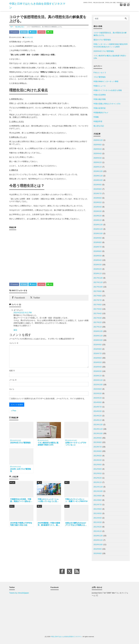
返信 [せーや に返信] (15, 331)
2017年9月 (98, 291)
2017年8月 (98, 296)
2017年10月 (98, 287)
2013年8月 (98, 442)
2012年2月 (98, 478)
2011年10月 (98, 491)
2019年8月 (98, 189)
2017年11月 (98, 282)
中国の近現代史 (100, 108)
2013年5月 (98, 456)
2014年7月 (98, 407)
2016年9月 (98, 345)
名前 (12, 372)
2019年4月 (98, 207)
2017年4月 (98, 313)
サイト (12, 391)
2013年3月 (98, 460)
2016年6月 (98, 358)
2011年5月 (98, 513)
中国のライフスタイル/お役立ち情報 (108, 90)
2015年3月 (98, 393)
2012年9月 (98, 465)
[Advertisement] (49, 256)
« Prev (14, 412)
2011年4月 (98, 518)
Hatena (35, 32)
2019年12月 (98, 171)
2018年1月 (98, 273)
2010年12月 (98, 536)
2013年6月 (98, 451)
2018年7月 (98, 247)
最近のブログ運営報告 (102, 40)
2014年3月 (98, 411)
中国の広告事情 (100, 95)
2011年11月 (98, 487)
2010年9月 (98, 549)
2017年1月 (98, 327)
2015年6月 (98, 389)
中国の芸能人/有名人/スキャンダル (107, 104)
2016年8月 (98, 349)
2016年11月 (98, 336)
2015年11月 (98, 380)
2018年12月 (98, 225)
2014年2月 (98, 416)
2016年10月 (98, 340)
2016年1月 (98, 376)
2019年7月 (98, 194)
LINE (54, 32)
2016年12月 (98, 331)
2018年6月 (98, 251)
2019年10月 (98, 180)
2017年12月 (98, 278)
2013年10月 (98, 433)
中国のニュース (100, 86)
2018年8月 (98, 242)
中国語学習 (98, 121)
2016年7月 (98, 353)
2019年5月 (98, 202)
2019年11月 (98, 176)
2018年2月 (98, 269)
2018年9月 (98, 238)
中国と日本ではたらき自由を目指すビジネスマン (66, 637)
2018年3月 (98, 265)
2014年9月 (98, 402)
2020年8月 (98, 145)
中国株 (96, 117)
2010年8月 (98, 553)
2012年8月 (98, 469)
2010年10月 (98, 545)
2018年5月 (98, 256)
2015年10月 (98, 385)
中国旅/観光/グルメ (101, 113)
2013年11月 (98, 429)
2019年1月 (98, 220)
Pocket (45, 32)
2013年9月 (98, 438)
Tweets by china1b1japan (19, 593)
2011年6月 (98, 509)
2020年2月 (98, 162)
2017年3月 (98, 318)
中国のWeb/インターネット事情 (106, 81)
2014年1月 (98, 420)
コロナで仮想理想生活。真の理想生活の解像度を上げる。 (110, 34)
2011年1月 (98, 531)
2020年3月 (98, 158)
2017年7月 (98, 300)
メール (13, 381)
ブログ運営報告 (100, 77)
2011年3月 (98, 522)
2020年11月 (98, 140)
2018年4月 (98, 260)
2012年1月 (98, 482)
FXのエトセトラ (100, 73)
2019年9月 (98, 185)
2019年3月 (98, 211)
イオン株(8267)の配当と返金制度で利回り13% (110, 57)
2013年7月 (98, 447)
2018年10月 (98, 234)
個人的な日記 (29, 38)
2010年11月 (98, 540)
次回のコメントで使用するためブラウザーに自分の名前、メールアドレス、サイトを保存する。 (48, 400)
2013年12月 (98, 425)
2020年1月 (98, 167)
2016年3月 (98, 371)
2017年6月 (98, 305)
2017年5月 (98, 309)
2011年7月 (98, 505)
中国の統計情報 (100, 99)
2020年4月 (98, 154)
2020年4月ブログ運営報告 (104, 51)
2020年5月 (98, 149)
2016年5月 (98, 362)
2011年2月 (98, 527)
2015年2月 (98, 398)
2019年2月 (98, 216)
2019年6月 (98, 198)
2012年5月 (98, 473)
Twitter (25, 32)
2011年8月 (98, 500)
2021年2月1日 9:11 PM (23, 314)
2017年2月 (98, 322)
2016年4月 (98, 367)
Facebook (15, 32)
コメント (14, 344)
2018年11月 (98, 229)
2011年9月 (98, 496)
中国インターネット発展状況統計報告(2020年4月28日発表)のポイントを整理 (110, 45)
